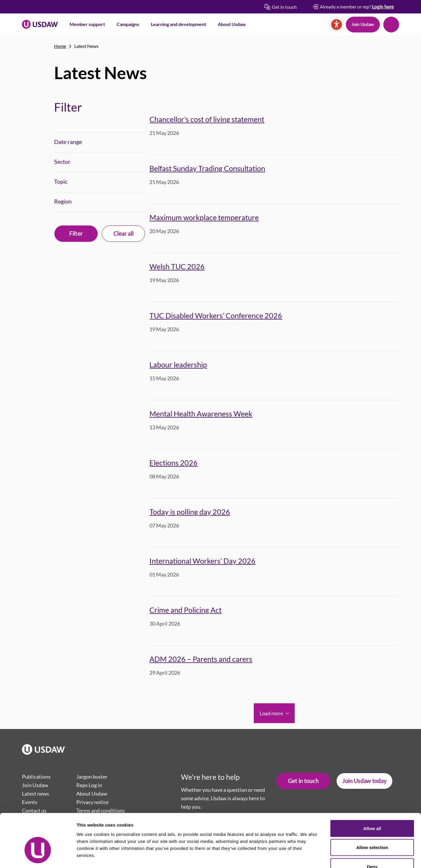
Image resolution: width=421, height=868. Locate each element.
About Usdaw (232, 24)
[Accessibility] (337, 25)
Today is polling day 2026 (190, 512)
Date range (68, 142)
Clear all (123, 233)
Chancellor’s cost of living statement (207, 119)
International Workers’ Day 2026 (202, 561)
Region (63, 201)
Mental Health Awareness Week (201, 414)
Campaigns (128, 24)
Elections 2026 (174, 463)
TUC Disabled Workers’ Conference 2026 (216, 315)
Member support (87, 24)
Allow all (372, 791)
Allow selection (372, 811)
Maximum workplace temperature (204, 217)
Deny (372, 830)
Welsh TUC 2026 (177, 266)
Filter (76, 233)
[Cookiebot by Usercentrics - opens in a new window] (38, 857)
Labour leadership (178, 364)
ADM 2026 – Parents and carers (201, 659)
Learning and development (178, 24)
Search (391, 25)
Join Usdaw (363, 24)
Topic (61, 181)
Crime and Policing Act (186, 610)
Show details (307, 856)
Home (60, 46)
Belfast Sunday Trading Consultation (207, 168)
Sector (62, 162)
